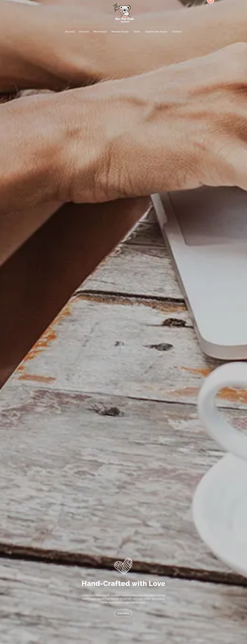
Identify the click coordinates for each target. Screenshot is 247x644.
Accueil (70, 32)
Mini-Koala (100, 32)
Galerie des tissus (156, 32)
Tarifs (137, 32)
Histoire (84, 32)
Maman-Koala (120, 32)
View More (123, 613)
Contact (177, 32)
